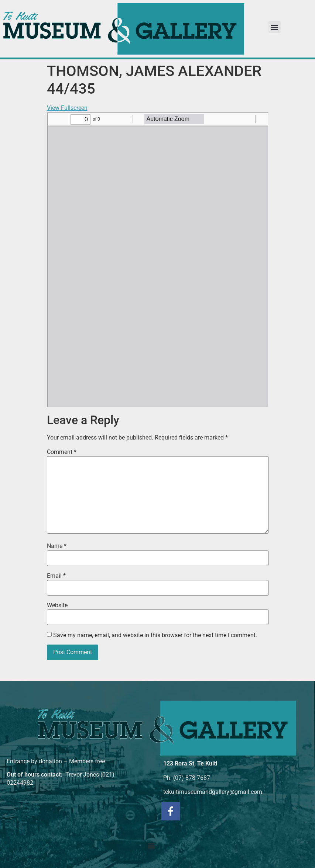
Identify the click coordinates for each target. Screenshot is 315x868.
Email (56, 576)
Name (57, 546)
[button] (275, 27)
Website (57, 605)
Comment (62, 452)
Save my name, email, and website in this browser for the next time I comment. (155, 635)
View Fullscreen (67, 108)
